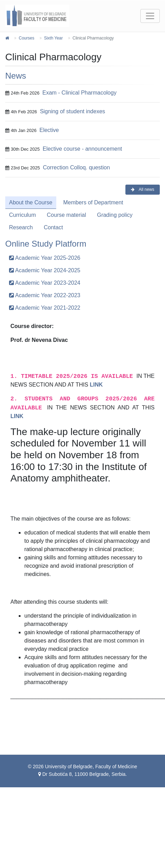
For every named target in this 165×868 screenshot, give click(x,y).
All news (143, 189)
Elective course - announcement (82, 149)
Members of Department (93, 202)
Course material (67, 215)
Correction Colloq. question (76, 167)
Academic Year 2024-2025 (45, 270)
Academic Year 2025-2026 (45, 258)
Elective (49, 130)
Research (21, 227)
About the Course (31, 202)
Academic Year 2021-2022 (45, 308)
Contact (53, 227)
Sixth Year (53, 38)
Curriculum (22, 215)
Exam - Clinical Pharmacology (79, 93)
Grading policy (115, 215)
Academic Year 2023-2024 (45, 283)
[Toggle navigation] (150, 16)
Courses (27, 38)
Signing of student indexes (73, 111)
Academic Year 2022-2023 (45, 295)
